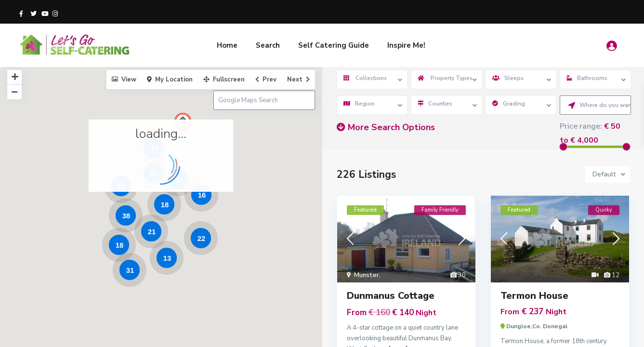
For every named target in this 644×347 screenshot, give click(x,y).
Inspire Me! (406, 45)
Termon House (534, 296)
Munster (367, 275)
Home (227, 45)
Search (268, 45)
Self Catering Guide (334, 45)
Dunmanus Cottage (391, 296)
